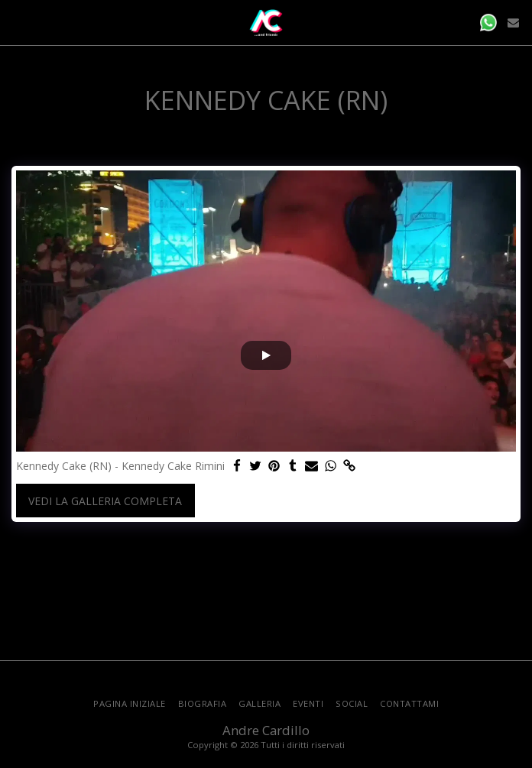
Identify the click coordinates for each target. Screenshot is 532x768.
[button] (17, 22)
